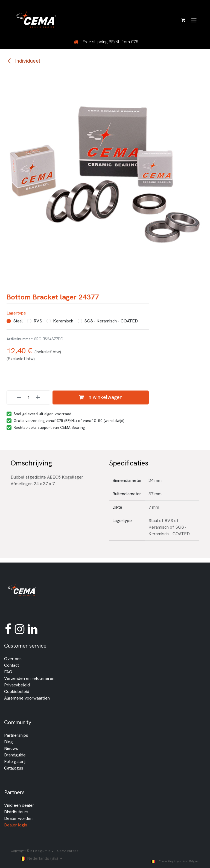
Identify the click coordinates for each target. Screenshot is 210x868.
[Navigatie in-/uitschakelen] (194, 20)
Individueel (23, 61)
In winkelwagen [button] (101, 397)
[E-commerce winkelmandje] (183, 20)
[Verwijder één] (15, 397)
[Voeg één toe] (42, 397)
